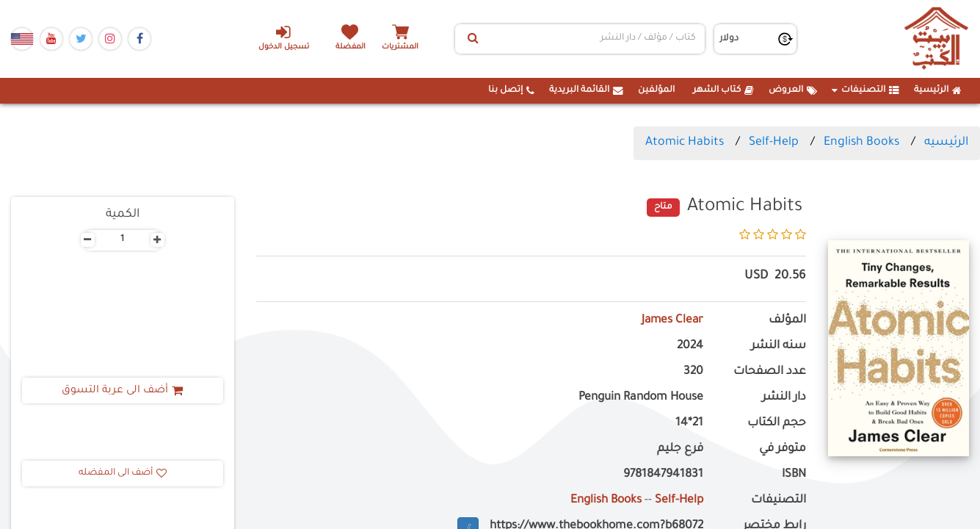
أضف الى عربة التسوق (122, 391)
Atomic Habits (685, 143)
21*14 (689, 424)
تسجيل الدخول (283, 37)
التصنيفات (865, 90)
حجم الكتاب (777, 424)
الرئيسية (938, 90)
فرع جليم (680, 449)
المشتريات (402, 47)
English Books (861, 143)
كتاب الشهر (723, 90)
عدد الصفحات (770, 372)
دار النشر (784, 398)
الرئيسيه (946, 143)
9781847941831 (663, 475)
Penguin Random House (641, 398)
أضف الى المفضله (123, 473)
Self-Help (774, 143)
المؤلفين (656, 90)
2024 (690, 346)
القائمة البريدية (586, 90)
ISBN (794, 475)
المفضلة (351, 47)
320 (693, 372)
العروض (793, 90)
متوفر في (783, 449)
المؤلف (787, 321)
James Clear (671, 321)
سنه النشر (778, 346)
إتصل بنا (511, 90)
